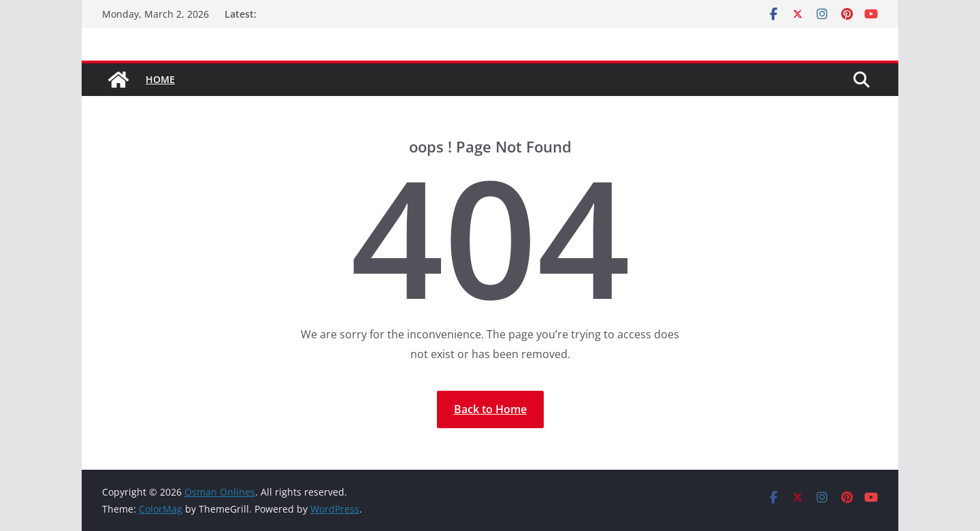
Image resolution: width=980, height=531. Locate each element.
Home (160, 79)
